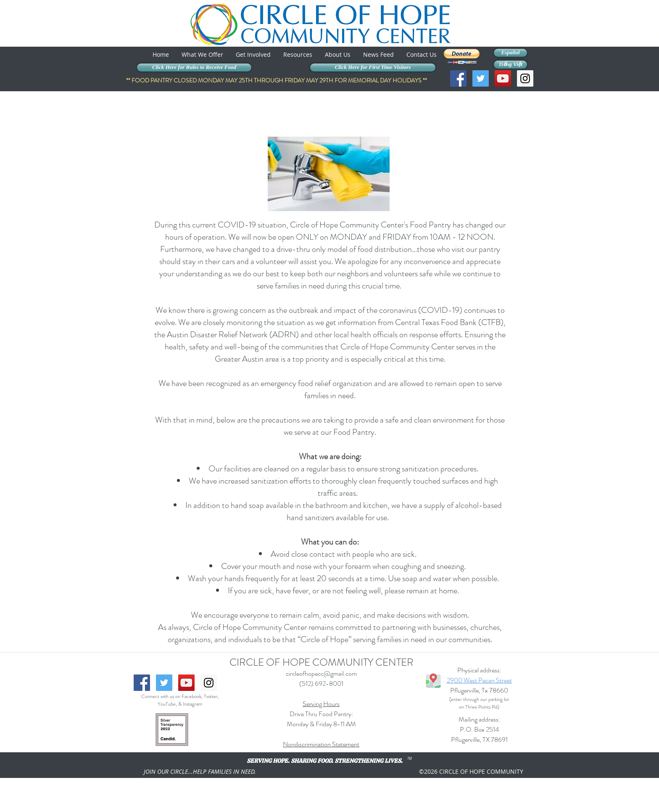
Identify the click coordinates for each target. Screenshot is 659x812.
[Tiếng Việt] (510, 65)
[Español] (510, 53)
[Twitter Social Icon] (481, 78)
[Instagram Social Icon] (525, 78)
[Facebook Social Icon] (458, 78)
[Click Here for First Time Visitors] (373, 67)
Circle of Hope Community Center (347, 225)
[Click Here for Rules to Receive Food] (194, 67)
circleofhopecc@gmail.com (321, 673)
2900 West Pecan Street (479, 680)
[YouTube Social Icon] (503, 78)
